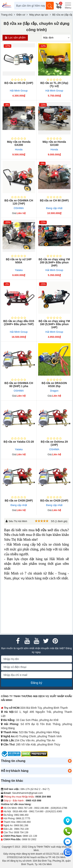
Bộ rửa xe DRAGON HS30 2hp (54, 385)
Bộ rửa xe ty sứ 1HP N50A (19, 261)
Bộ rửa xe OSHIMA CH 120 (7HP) (19, 202)
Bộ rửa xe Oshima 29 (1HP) (54, 443)
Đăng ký (36, 683)
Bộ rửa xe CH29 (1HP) (54, 501)
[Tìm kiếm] (50, 6)
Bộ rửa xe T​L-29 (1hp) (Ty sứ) (54, 84)
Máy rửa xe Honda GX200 (19, 143)
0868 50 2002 (29, 839)
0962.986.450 (21, 815)
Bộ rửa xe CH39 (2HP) (19, 501)
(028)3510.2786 (59, 808)
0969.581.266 (21, 825)
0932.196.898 (41, 808)
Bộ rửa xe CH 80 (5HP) (54, 200)
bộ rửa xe (43, 530)
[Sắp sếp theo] (56, 38)
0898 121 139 (30, 836)
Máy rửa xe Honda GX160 (54, 143)
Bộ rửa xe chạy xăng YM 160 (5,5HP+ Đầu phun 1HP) (54, 324)
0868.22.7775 (23, 818)
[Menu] (68, 6)
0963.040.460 (23, 822)
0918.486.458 (20, 811)
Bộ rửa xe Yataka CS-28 (19, 442)
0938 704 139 (21, 832)
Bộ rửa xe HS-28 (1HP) (19, 83)
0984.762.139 (21, 829)
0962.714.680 (36, 811)
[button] (70, 761)
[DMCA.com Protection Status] (34, 754)
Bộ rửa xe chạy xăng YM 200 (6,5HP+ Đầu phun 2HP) (54, 262)
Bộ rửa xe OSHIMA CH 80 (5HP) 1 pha (19, 385)
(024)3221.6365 (54, 811)
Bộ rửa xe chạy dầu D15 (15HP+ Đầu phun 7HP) (19, 323)
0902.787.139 (25, 808)
